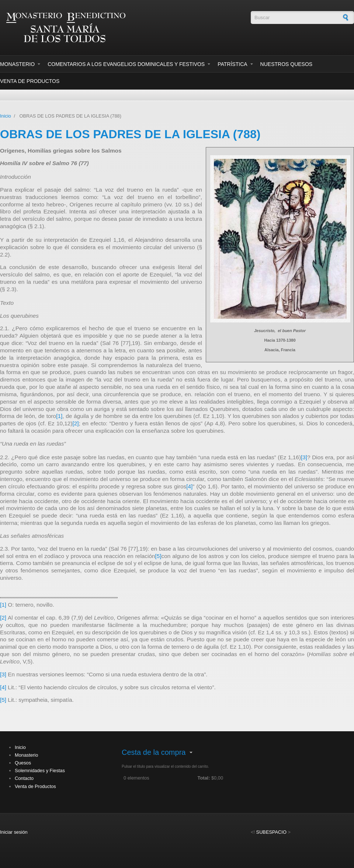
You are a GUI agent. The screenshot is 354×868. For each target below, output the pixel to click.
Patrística (232, 64)
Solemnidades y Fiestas (40, 771)
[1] (59, 416)
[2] (75, 423)
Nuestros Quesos (287, 64)
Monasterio (17, 64)
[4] (189, 486)
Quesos (23, 763)
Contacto (24, 778)
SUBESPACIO (271, 832)
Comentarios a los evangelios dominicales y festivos (126, 64)
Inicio (6, 116)
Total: (204, 778)
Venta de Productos (30, 81)
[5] (158, 556)
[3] (304, 457)
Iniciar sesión (14, 832)
